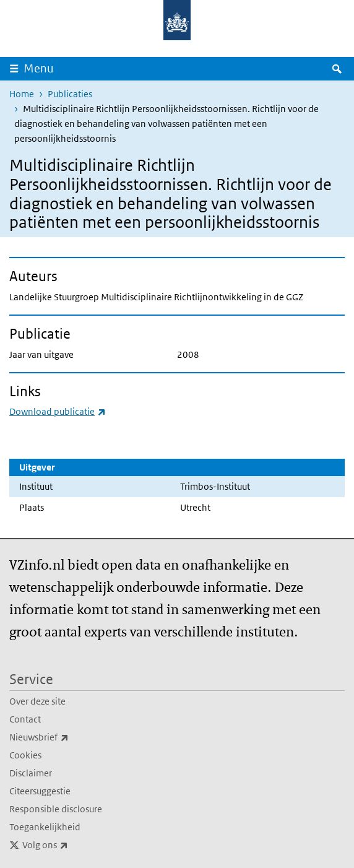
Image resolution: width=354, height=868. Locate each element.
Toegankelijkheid (45, 827)
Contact (25, 719)
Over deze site (37, 701)
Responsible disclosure (56, 809)
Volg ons (72, 845)
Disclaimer (31, 773)
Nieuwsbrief (66, 737)
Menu (39, 68)
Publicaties (70, 94)
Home (22, 94)
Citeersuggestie (40, 791)
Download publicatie (58, 411)
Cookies (25, 755)
